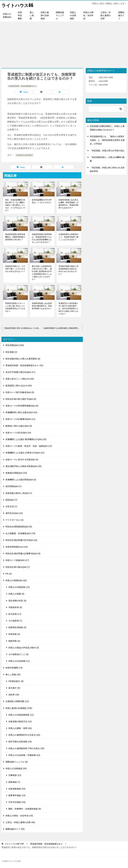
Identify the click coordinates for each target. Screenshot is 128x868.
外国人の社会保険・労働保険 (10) (24, 755)
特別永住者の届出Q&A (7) (18, 567)
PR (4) (9, 574)
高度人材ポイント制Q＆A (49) (20, 379)
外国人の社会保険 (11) (19, 661)
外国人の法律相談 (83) (16, 769)
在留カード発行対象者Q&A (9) (20, 392)
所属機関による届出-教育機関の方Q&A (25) (26, 439)
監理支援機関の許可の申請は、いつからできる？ (42, 201)
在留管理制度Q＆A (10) (17, 547)
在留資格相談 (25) (17, 789)
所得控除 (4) (14, 634)
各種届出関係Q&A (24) (16, 473)
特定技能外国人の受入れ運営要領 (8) (23, 359)
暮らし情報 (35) (13, 675)
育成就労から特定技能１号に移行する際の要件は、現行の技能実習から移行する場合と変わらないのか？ (68, 309)
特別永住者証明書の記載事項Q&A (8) (23, 554)
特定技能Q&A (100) (15, 345)
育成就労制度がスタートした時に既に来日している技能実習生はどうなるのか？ (15, 307)
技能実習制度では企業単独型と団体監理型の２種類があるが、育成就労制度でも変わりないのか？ (63, 328)
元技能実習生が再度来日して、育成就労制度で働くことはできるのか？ (68, 237)
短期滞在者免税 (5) (17, 627)
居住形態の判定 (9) (17, 601)
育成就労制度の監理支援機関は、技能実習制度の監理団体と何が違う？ (15, 237)
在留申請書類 (20, 15)
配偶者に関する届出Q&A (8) (19, 426)
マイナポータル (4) (14, 520)
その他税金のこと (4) (18, 654)
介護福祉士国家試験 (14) (17, 701)
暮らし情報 (32, 15)
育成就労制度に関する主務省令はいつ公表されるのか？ (23, 328)
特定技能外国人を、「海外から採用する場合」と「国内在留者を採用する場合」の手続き (107, 140)
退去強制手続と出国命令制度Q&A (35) (24, 466)
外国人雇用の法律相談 (45, 15)
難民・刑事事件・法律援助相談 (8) (25, 809)
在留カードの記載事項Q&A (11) (20, 419)
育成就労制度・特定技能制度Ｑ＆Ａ (22, 86)
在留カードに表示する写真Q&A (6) (22, 460)
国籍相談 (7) (14, 782)
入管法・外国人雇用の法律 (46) (20, 822)
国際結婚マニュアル (60, 15)
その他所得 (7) (15, 621)
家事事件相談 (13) (17, 795)
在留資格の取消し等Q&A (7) (19, 493)
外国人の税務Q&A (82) (16, 580)
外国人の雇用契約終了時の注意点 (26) (26, 748)
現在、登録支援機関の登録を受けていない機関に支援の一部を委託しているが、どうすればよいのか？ (15, 205)
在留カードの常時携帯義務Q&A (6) (22, 406)
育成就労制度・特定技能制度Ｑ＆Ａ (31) (24, 365)
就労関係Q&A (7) (14, 486)
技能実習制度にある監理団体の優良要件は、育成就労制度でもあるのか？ (42, 306)
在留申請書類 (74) (14, 668)
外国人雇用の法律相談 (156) (19, 708)
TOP (14, 844)
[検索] (106, 109)
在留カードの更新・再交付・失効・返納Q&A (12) (29, 446)
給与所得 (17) (15, 614)
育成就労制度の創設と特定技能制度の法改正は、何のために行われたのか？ (68, 270)
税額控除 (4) (14, 641)
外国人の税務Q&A (7, 15)
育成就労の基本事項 (24, 155)
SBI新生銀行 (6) (16, 681)
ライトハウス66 (17, 5)
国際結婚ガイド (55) (15, 829)
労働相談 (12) (15, 775)
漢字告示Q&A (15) (14, 513)
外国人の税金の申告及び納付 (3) (24, 648)
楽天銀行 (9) (14, 688)
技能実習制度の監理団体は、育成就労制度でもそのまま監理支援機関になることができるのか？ (42, 238)
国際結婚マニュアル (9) (17, 762)
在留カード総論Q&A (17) (17, 560)
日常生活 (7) (11, 507)
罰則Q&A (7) (11, 500)
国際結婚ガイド (121, 15)
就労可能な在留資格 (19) (20, 742)
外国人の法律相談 (73, 15)
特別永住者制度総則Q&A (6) (19, 527)
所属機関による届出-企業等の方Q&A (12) (25, 453)
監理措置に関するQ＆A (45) (19, 386)
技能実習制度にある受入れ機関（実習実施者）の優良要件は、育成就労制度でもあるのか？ (68, 204)
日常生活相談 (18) (17, 802)
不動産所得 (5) (15, 607)
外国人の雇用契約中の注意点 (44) (24, 735)
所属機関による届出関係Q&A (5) (21, 480)
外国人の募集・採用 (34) (20, 728)
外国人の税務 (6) (16, 594)
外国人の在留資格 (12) (19, 587)
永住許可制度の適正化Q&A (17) (20, 372)
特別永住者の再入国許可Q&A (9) (21, 399)
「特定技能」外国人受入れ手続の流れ (107, 151)
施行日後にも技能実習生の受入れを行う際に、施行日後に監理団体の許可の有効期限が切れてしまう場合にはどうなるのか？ (42, 273)
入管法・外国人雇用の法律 (106, 15)
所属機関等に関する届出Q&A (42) (21, 412)
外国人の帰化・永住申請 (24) (19, 816)
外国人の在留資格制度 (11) (21, 715)
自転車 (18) (14, 695)
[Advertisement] (64, 43)
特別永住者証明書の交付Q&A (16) (21, 540)
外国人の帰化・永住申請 (88, 15)
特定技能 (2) (11, 352)
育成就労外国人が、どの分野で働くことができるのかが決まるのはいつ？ (15, 269)
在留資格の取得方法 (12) (20, 722)
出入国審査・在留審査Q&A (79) (20, 533)
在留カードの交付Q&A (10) (18, 433)
